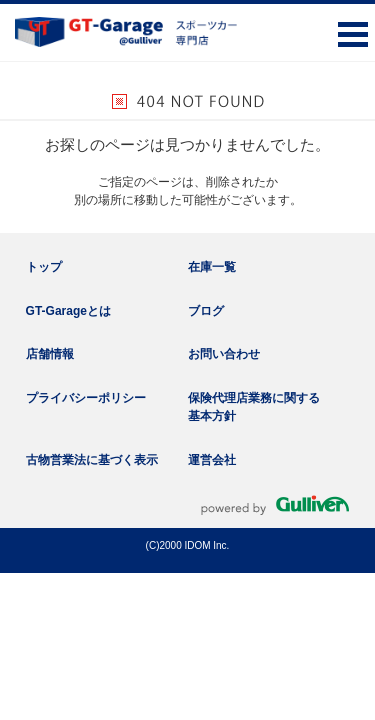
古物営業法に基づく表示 (92, 460)
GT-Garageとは (68, 311)
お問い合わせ (224, 354)
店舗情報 (50, 354)
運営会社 (212, 460)
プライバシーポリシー (86, 398)
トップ (44, 267)
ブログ (206, 311)
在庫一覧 (212, 267)
